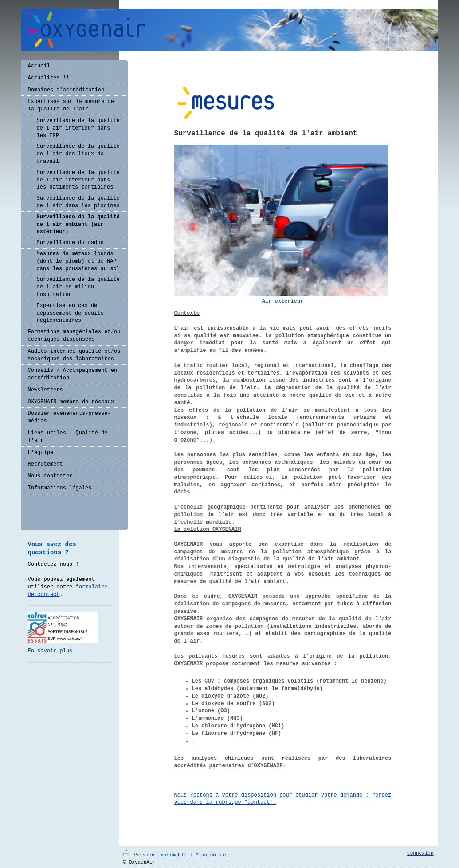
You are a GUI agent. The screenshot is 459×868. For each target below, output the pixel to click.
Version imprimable (157, 855)
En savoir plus (50, 651)
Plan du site (213, 855)
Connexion (420, 853)
